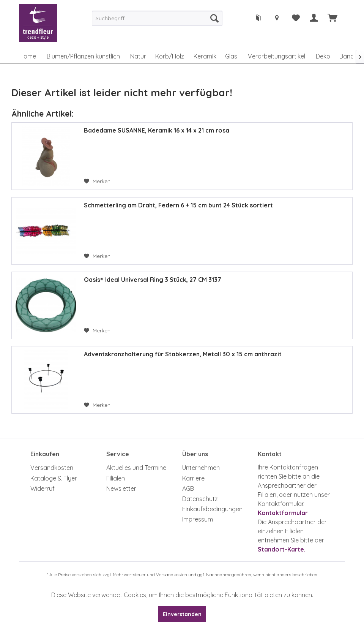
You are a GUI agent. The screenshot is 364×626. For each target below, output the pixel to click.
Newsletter (121, 488)
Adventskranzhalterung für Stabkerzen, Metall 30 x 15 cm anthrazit (183, 354)
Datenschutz (200, 499)
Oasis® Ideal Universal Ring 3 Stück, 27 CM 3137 (153, 280)
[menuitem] (157, 18)
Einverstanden (182, 614)
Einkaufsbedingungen (212, 509)
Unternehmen (201, 468)
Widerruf (43, 488)
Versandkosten (52, 468)
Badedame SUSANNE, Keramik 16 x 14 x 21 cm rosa (157, 130)
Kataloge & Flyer (54, 478)
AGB (188, 488)
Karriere (193, 478)
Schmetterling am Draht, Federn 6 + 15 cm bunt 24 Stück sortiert (178, 205)
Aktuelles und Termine (136, 468)
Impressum (198, 519)
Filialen (116, 478)
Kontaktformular (283, 513)
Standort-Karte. (282, 549)
